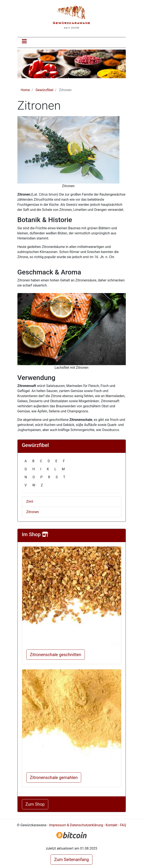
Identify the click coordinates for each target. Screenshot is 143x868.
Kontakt (111, 825)
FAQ (123, 825)
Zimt (30, 501)
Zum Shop (35, 804)
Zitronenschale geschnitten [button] (56, 655)
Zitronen (33, 512)
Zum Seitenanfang (71, 860)
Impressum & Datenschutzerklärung (76, 825)
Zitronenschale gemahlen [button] (54, 778)
